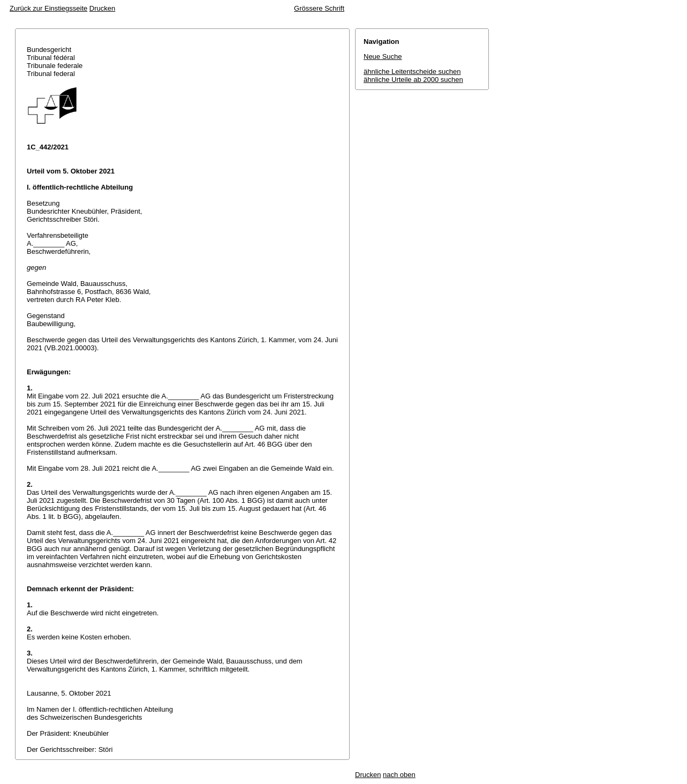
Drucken (102, 8)
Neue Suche (383, 56)
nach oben (399, 775)
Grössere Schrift (319, 8)
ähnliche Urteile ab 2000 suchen (413, 80)
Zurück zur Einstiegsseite (48, 8)
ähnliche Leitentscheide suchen (412, 71)
